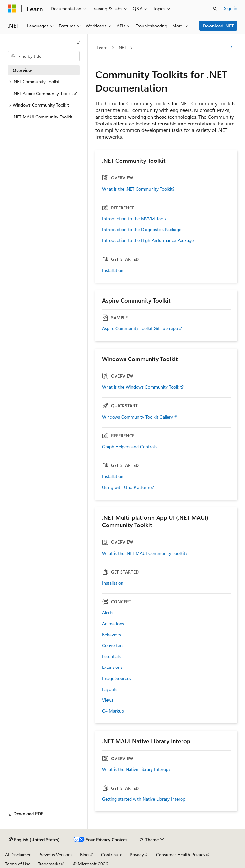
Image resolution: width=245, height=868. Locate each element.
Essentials (111, 656)
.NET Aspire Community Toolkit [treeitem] (43, 93)
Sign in (231, 8)
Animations (113, 624)
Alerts (108, 613)
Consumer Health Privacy (181, 854)
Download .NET (218, 26)
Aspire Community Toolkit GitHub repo (140, 328)
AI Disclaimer (18, 854)
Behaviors (111, 635)
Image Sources (117, 678)
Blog (84, 854)
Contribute (112, 854)
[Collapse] (78, 43)
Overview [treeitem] (22, 70)
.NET (122, 47)
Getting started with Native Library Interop (144, 799)
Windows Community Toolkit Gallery (137, 417)
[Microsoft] (12, 9)
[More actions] (232, 48)
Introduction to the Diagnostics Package (142, 230)
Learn (102, 47)
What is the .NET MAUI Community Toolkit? (145, 553)
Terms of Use (18, 864)
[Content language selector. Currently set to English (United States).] (34, 840)
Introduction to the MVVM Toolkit (136, 219)
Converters (113, 645)
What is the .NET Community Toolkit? (138, 189)
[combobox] (44, 56)
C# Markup (113, 711)
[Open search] (215, 9)
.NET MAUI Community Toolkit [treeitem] (43, 117)
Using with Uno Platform (126, 487)
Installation (113, 270)
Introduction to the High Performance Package (148, 240)
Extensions (112, 667)
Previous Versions (55, 854)
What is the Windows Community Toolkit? (143, 387)
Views (108, 700)
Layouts (110, 689)
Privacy (137, 854)
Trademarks (49, 864)
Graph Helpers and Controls (129, 447)
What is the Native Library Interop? (136, 769)
